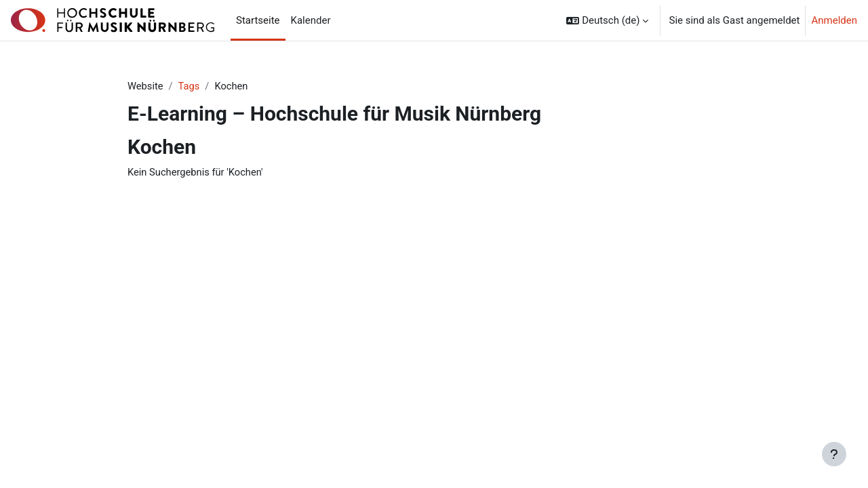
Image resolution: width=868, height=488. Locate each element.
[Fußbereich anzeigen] (834, 454)
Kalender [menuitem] (311, 20)
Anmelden (834, 20)
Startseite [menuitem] (258, 20)
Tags (190, 86)
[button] (607, 20)
